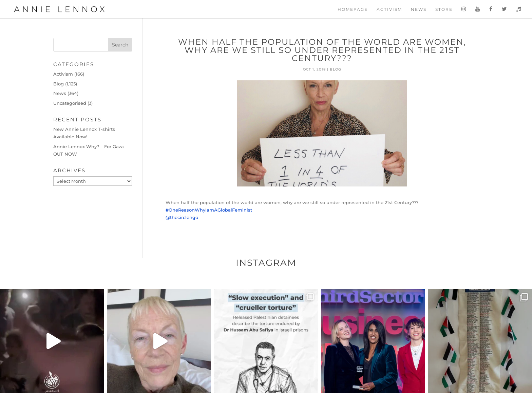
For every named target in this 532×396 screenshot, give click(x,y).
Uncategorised (70, 103)
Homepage (353, 9)
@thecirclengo (182, 217)
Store (444, 9)
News (419, 9)
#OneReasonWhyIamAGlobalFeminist (209, 210)
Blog (336, 69)
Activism (389, 9)
